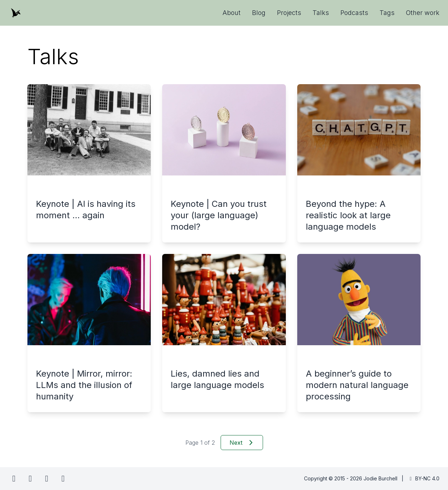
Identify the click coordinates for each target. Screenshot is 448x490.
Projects (289, 13)
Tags (387, 13)
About (231, 13)
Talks (321, 13)
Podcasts (354, 13)
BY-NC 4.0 (424, 478)
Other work (423, 13)
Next (242, 443)
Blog (259, 13)
